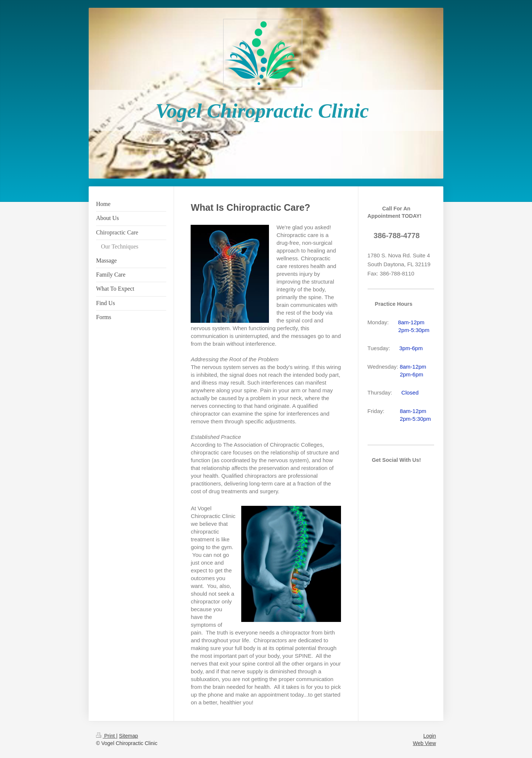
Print (106, 736)
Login (430, 736)
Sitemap (128, 736)
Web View (424, 743)
